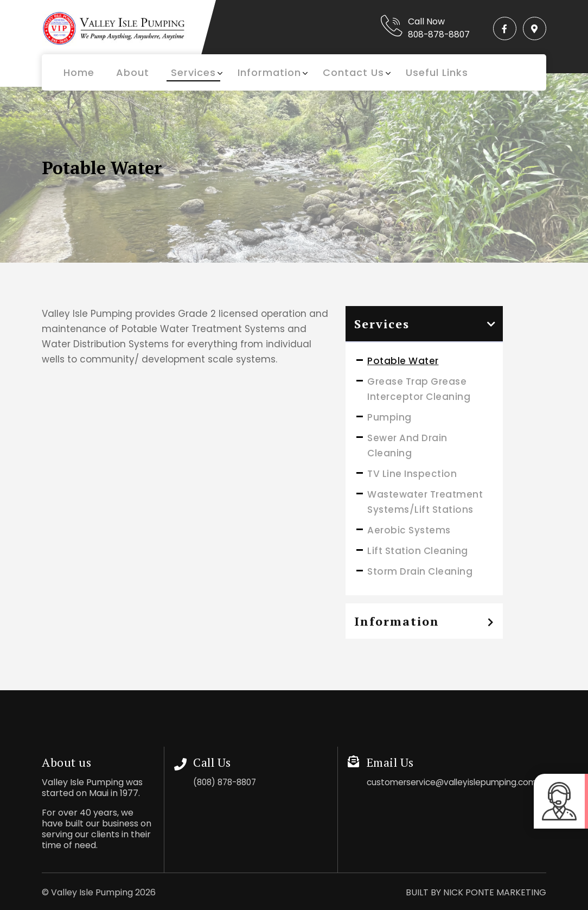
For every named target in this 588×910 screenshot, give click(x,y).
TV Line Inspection (412, 474)
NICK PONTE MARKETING (495, 892)
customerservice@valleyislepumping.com (456, 782)
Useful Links (437, 72)
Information (269, 72)
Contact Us (353, 72)
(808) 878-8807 (228, 782)
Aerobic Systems (409, 530)
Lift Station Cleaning (418, 551)
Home (79, 72)
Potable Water (403, 361)
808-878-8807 (433, 34)
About (133, 72)
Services (193, 72)
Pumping (389, 417)
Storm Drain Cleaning (420, 571)
